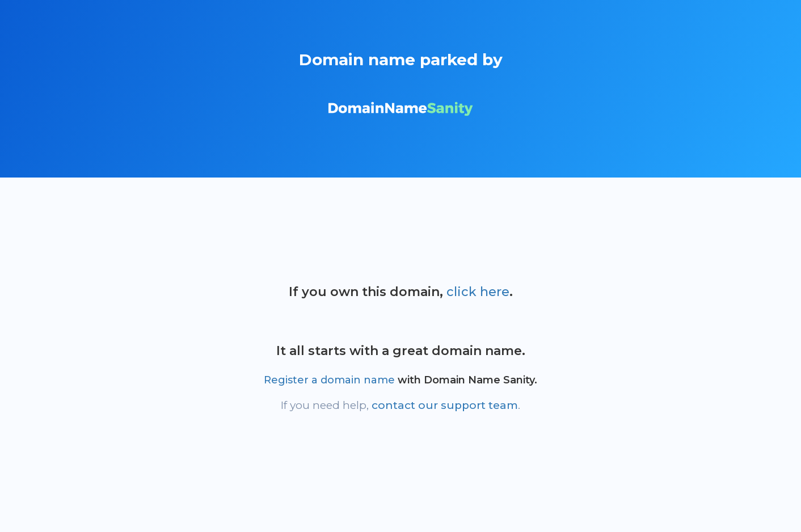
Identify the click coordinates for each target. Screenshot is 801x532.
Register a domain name (329, 380)
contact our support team (445, 405)
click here (478, 292)
